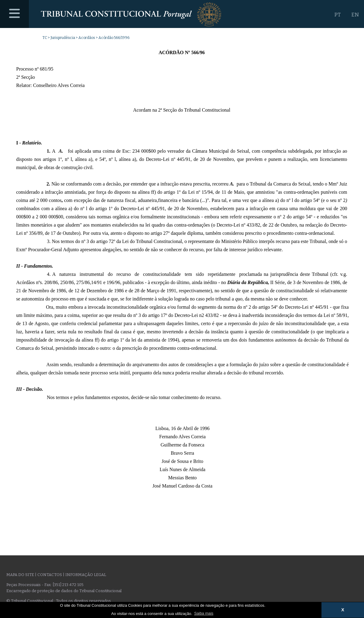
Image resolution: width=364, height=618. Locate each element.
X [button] (343, 610)
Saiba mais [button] (204, 613)
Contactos (50, 575)
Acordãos (87, 38)
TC (45, 38)
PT (337, 15)
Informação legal (86, 575)
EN (355, 15)
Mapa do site (20, 575)
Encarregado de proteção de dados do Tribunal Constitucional (64, 591)
